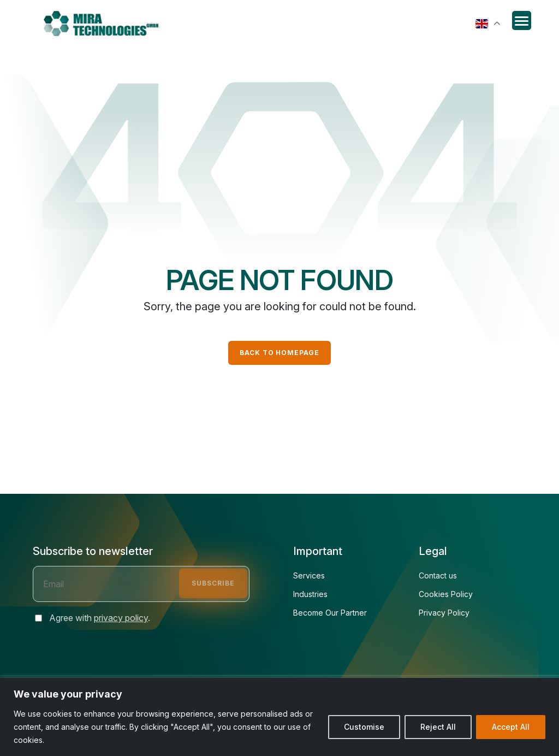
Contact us (438, 576)
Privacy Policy (444, 613)
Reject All (438, 727)
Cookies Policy (446, 594)
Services (309, 576)
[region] (279, 717)
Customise (364, 727)
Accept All (511, 727)
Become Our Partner (330, 613)
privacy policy (121, 618)
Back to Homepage (279, 353)
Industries (310, 594)
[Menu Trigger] (522, 20)
